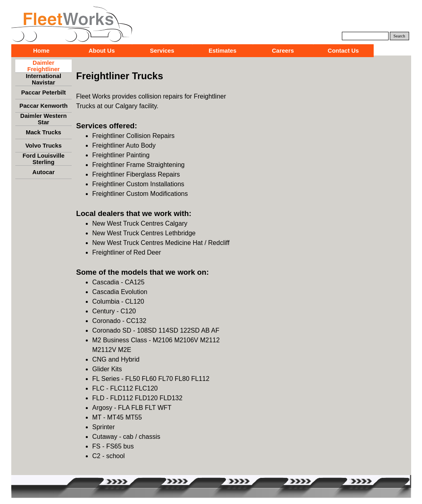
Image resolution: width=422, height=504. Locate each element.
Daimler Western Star (43, 119)
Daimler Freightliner (44, 66)
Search (399, 36)
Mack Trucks (43, 132)
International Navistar (43, 79)
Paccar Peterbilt (44, 93)
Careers (283, 51)
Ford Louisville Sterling (43, 159)
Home (41, 51)
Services (162, 51)
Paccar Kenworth (43, 106)
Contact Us (343, 51)
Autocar (43, 172)
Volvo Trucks (43, 146)
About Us (102, 51)
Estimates (222, 51)
